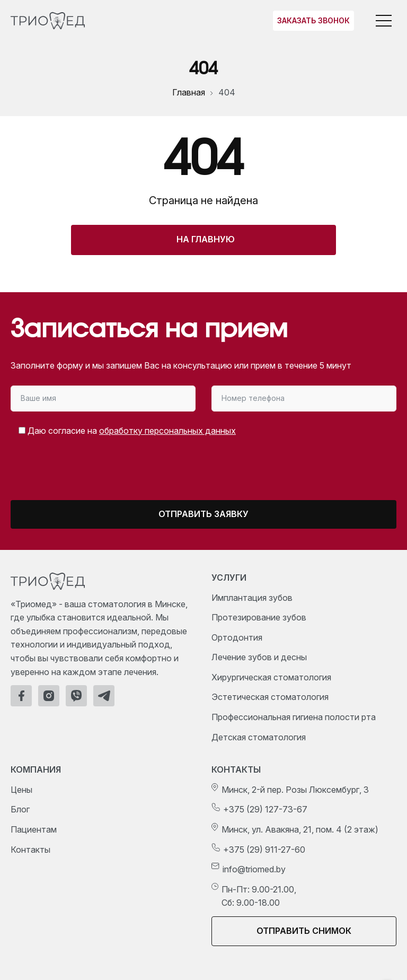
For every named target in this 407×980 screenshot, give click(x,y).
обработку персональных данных (167, 431)
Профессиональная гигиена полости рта (294, 717)
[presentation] (99, 473)
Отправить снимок (304, 931)
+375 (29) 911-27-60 (264, 850)
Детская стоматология (259, 737)
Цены (21, 790)
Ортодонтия (237, 637)
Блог (20, 809)
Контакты (30, 850)
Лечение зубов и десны (259, 657)
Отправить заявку (203, 514)
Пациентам (34, 829)
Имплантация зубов (252, 598)
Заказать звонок (313, 20)
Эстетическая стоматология (270, 697)
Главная (189, 92)
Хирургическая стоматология (271, 677)
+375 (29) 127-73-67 (265, 809)
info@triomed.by (254, 869)
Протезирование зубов (259, 617)
